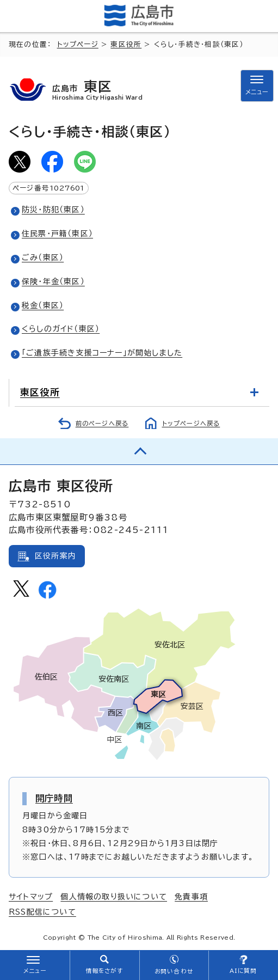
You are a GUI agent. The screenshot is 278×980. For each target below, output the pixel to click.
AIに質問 (243, 971)
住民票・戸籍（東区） (57, 234)
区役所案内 (55, 556)
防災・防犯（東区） (53, 210)
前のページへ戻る (102, 423)
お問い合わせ (174, 971)
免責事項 (191, 897)
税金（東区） (43, 305)
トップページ (78, 44)
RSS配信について (42, 912)
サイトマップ (31, 897)
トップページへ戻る (191, 423)
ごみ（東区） (43, 258)
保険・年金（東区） (53, 281)
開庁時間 (54, 798)
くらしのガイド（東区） (61, 329)
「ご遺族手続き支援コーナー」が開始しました (102, 353)
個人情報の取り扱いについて (114, 897)
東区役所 (126, 44)
